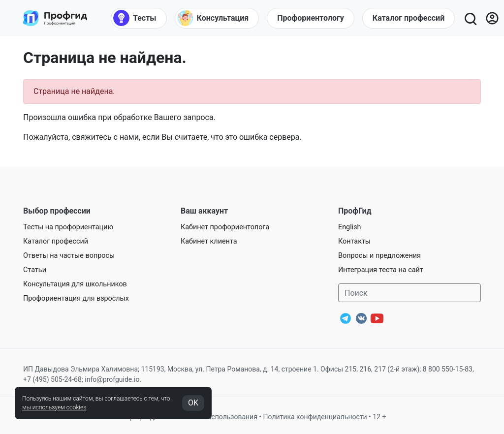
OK (193, 403)
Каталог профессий (56, 241)
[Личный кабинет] (492, 18)
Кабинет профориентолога (225, 227)
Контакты (354, 241)
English (350, 227)
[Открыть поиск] (470, 18)
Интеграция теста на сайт (381, 270)
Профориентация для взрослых (76, 298)
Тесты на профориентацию (68, 227)
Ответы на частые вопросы (69, 256)
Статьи (35, 270)
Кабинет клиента (209, 241)
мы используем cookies (54, 407)
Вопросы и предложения (379, 256)
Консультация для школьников (75, 284)
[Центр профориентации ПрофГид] (55, 18)
